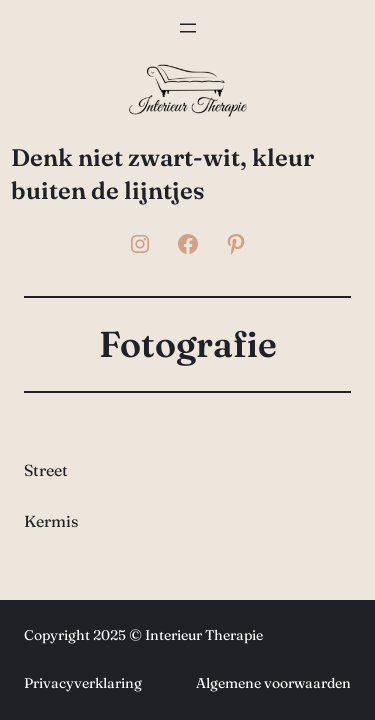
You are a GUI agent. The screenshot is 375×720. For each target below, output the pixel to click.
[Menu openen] (188, 28)
